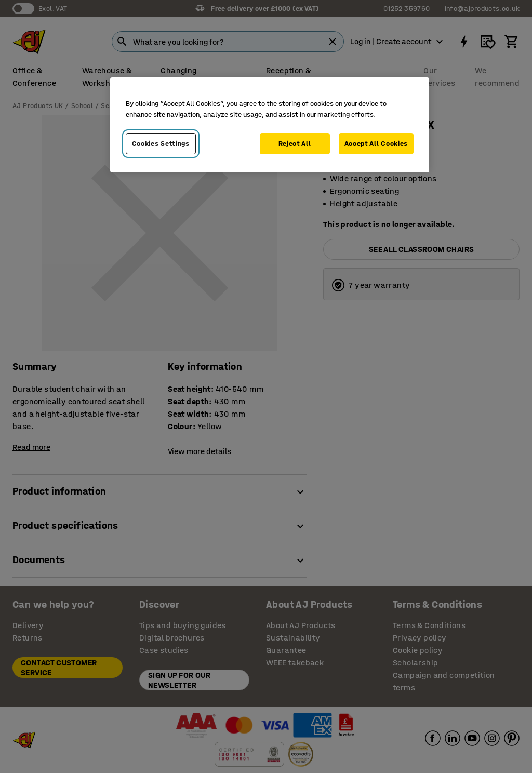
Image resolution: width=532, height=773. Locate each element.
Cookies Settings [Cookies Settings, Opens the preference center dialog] (161, 144)
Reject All (295, 144)
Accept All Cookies (376, 144)
